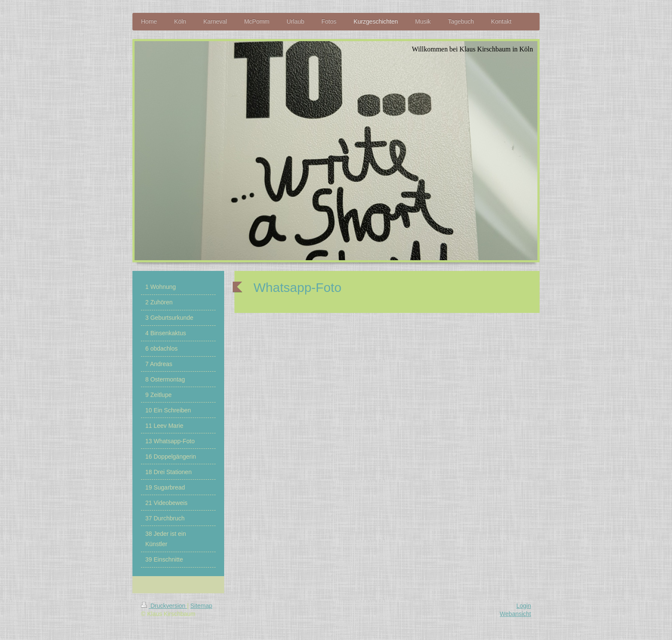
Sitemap (201, 606)
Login (524, 606)
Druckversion (164, 606)
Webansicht (515, 614)
